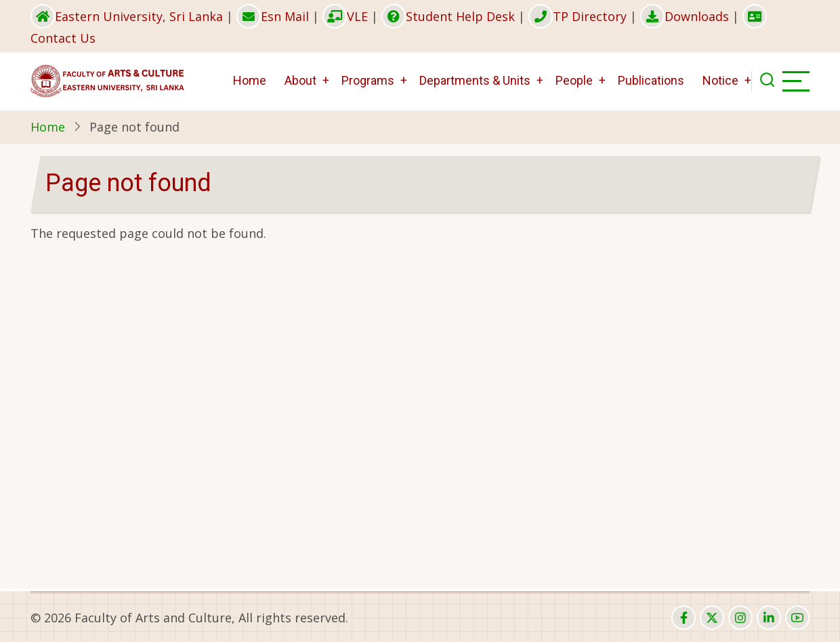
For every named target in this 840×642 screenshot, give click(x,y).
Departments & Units (475, 80)
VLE (345, 16)
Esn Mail (273, 16)
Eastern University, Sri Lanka (127, 16)
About (300, 80)
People (574, 80)
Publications (651, 80)
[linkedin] (769, 618)
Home (250, 80)
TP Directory (577, 16)
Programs (368, 80)
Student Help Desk (448, 16)
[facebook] (684, 618)
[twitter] (712, 618)
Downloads (685, 16)
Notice (720, 80)
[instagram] (740, 618)
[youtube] (797, 618)
